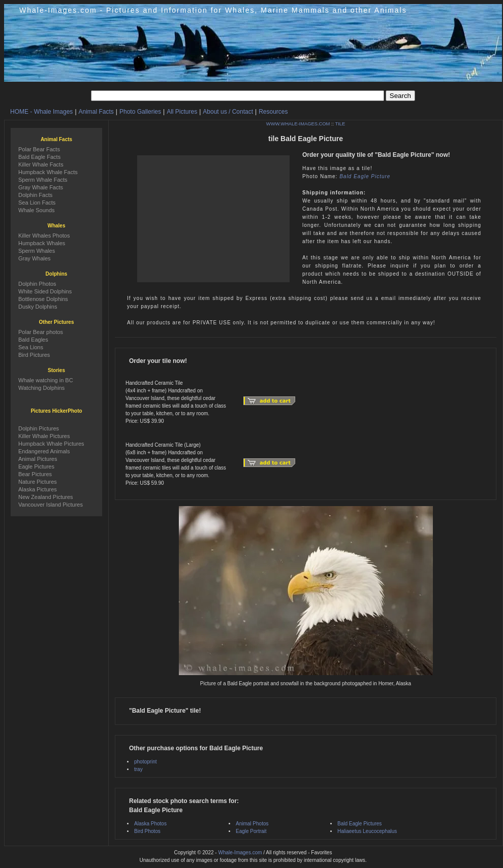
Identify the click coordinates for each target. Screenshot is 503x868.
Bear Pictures (35, 474)
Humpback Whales (42, 243)
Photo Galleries (140, 112)
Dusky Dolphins (38, 307)
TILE (340, 124)
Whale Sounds (37, 210)
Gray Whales (35, 258)
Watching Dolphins (41, 388)
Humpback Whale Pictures (51, 444)
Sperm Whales (37, 251)
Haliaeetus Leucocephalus (367, 831)
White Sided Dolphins (45, 291)
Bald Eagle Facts (39, 157)
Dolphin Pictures (39, 428)
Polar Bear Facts (39, 149)
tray (138, 769)
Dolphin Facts (35, 195)
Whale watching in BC (46, 380)
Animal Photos (252, 824)
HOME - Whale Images (41, 112)
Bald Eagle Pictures (359, 824)
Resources (273, 112)
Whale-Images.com (240, 853)
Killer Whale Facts (41, 164)
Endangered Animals (44, 451)
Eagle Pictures (36, 466)
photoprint (145, 762)
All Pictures (182, 112)
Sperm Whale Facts (43, 180)
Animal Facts (96, 112)
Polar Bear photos (41, 332)
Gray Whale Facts (41, 187)
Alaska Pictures (38, 489)
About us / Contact (228, 112)
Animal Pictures (38, 459)
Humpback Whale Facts (48, 172)
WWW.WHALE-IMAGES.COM (298, 124)
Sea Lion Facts (37, 203)
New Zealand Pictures (46, 497)
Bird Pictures (34, 355)
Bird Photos (147, 831)
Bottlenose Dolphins (43, 299)
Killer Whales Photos (44, 236)
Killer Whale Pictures (44, 436)
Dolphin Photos (37, 284)
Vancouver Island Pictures (51, 505)
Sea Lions (31, 347)
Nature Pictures (38, 482)
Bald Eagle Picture (365, 176)
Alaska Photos (150, 824)
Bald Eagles (33, 340)
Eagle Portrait (251, 831)
